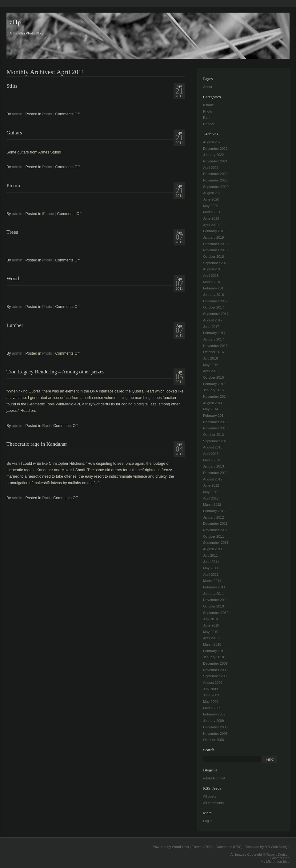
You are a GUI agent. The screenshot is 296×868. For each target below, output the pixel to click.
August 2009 (213, 683)
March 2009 (212, 708)
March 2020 (212, 212)
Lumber (15, 325)
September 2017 (216, 314)
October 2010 (214, 606)
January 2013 (214, 466)
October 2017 (214, 307)
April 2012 (211, 498)
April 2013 (211, 454)
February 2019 (214, 231)
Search (209, 750)
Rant (46, 426)
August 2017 (213, 320)
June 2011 (211, 562)
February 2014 (214, 416)
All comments (213, 803)
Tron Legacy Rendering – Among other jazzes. (56, 372)
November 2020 (215, 180)
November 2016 (215, 346)
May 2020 (211, 206)
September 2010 (216, 613)
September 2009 (216, 676)
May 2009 (211, 702)
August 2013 (213, 447)
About (208, 87)
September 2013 (216, 441)
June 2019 (211, 218)
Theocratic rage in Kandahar (37, 444)
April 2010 (211, 638)
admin (17, 114)
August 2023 (213, 142)
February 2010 (214, 651)
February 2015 (214, 384)
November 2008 (215, 734)
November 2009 (215, 670)
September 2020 (216, 187)
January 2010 (214, 657)
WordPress (180, 847)
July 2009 (210, 689)
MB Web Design (277, 847)
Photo (47, 114)
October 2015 (214, 377)
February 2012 (214, 511)
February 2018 (214, 288)
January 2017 (214, 339)
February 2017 (214, 333)
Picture (14, 186)
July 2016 (210, 358)
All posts (210, 796)
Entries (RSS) (202, 847)
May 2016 (211, 365)
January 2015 (214, 390)
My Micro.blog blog (275, 862)
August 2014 (213, 403)
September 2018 (216, 263)
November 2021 (215, 161)
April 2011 (211, 575)
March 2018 (212, 282)
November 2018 (215, 250)
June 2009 (211, 695)
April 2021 (211, 168)
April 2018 (211, 276)
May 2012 (211, 492)
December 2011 (215, 524)
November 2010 (215, 600)
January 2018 (214, 295)
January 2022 (214, 155)
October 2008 (214, 740)
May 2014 (211, 409)
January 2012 (214, 517)
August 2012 (213, 479)
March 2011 (212, 581)
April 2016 (211, 371)
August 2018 (213, 269)
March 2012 (212, 504)
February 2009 (214, 714)
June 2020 (211, 199)
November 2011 (215, 530)
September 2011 (216, 543)
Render (209, 124)
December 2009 (215, 663)
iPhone (48, 214)
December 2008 (215, 727)
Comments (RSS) (229, 847)
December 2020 (215, 174)
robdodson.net (214, 778)
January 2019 (214, 237)
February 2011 (214, 587)
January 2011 (214, 594)
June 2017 (211, 327)
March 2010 (212, 644)
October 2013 (214, 435)
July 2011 (210, 555)
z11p (15, 22)
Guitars (14, 133)
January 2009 (214, 721)
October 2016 (214, 352)
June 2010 (211, 625)
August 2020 (213, 193)
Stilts (12, 86)
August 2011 (213, 549)
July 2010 (210, 619)
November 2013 (215, 428)
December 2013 (215, 422)
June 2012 (211, 485)
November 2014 (215, 396)
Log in (208, 821)
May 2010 (211, 632)
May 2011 (211, 568)
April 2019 (211, 225)
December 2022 (215, 149)
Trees (12, 232)
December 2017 (215, 301)
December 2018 (215, 244)
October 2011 (214, 536)
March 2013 (212, 460)
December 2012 (215, 473)
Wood (13, 279)
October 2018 (214, 257)
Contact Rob (280, 858)
